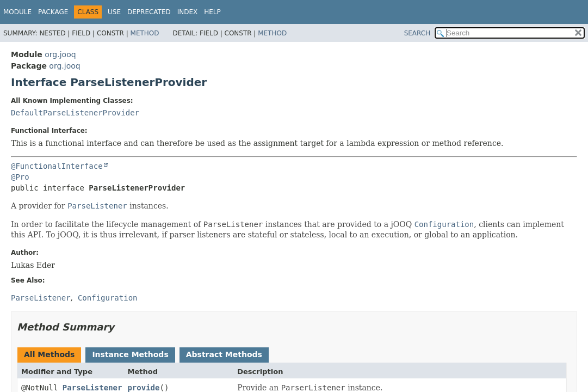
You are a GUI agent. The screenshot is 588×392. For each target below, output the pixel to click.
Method (145, 33)
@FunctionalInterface (57, 166)
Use (114, 12)
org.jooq (60, 54)
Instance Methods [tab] (130, 354)
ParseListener (92, 388)
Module (17, 12)
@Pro (20, 177)
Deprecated (149, 12)
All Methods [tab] (49, 354)
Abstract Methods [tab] (224, 354)
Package (53, 12)
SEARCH (417, 33)
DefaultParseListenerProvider (75, 113)
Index (188, 12)
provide (143, 388)
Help (212, 12)
